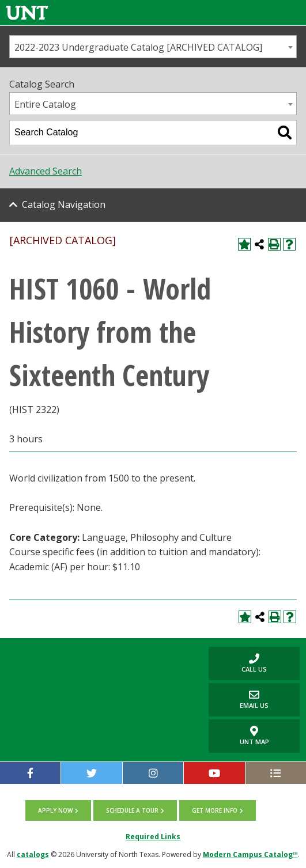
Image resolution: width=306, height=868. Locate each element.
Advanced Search (46, 171)
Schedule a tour (132, 810)
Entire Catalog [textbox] (45, 104)
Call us (238, 663)
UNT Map (254, 736)
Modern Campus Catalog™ (250, 854)
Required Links (153, 837)
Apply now (55, 810)
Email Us (239, 700)
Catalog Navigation (64, 204)
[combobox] (153, 47)
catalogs (33, 854)
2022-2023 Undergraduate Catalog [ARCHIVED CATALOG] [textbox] (138, 47)
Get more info (215, 810)
